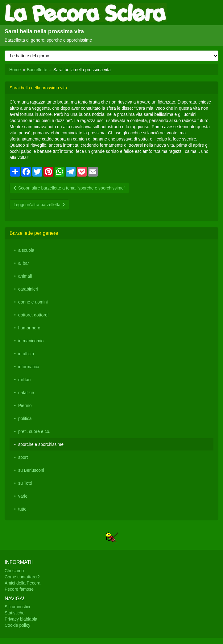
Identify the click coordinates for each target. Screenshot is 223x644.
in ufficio (26, 354)
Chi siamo (14, 571)
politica (25, 418)
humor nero (29, 328)
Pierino (25, 406)
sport (23, 457)
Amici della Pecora (23, 583)
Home (15, 70)
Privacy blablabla (21, 619)
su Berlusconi (31, 470)
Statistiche (15, 613)
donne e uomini (33, 302)
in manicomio (31, 341)
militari (24, 380)
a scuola (26, 250)
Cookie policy (17, 625)
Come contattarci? (22, 577)
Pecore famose (19, 589)
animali (25, 276)
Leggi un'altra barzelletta (39, 205)
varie (23, 496)
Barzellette (37, 70)
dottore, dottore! (33, 315)
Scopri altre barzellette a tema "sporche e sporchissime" (69, 188)
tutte (22, 509)
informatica (29, 367)
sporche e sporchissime (41, 444)
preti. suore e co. (34, 431)
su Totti (25, 483)
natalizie (26, 393)
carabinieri (28, 289)
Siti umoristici (17, 607)
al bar (24, 263)
